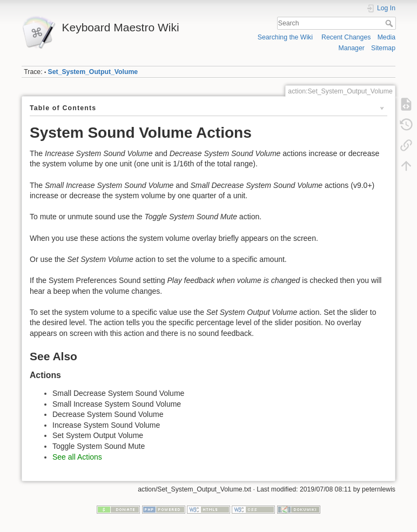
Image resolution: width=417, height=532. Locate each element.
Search (390, 23)
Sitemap (383, 48)
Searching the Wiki (285, 37)
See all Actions (77, 457)
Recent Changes (346, 37)
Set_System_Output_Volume (93, 72)
